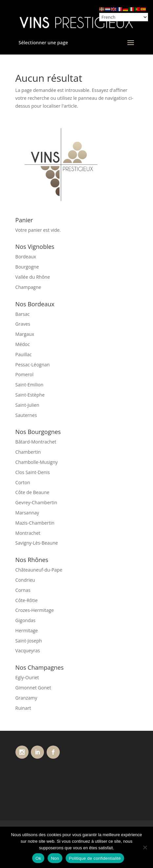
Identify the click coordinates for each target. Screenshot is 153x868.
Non (55, 858)
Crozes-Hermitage (35, 610)
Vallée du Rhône (33, 277)
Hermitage (27, 630)
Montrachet (28, 533)
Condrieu (25, 580)
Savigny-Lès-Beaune (37, 543)
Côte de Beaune (33, 492)
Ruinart (23, 708)
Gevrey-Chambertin (36, 502)
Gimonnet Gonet (33, 688)
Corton (23, 482)
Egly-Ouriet (27, 677)
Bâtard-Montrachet (36, 442)
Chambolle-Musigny (37, 462)
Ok (38, 858)
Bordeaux (26, 257)
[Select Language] (124, 17)
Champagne (28, 287)
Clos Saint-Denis (33, 472)
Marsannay (27, 513)
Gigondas (25, 620)
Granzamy (26, 698)
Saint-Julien (27, 405)
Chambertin (28, 452)
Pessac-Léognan (33, 365)
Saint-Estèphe (30, 395)
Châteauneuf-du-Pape (39, 570)
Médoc (23, 344)
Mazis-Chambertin (35, 523)
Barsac (23, 314)
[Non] (145, 847)
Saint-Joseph (29, 641)
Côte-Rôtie (27, 600)
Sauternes (26, 415)
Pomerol (24, 374)
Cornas (23, 590)
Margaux (25, 334)
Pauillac (24, 354)
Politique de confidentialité (95, 858)
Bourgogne (27, 267)
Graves (23, 324)
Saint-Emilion (29, 385)
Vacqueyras (28, 651)
